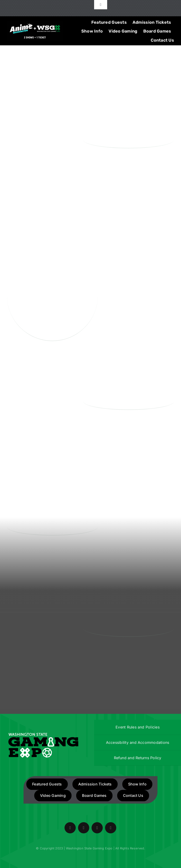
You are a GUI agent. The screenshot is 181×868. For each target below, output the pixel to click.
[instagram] (97, 828)
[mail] (111, 828)
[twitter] (84, 828)
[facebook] (70, 828)
